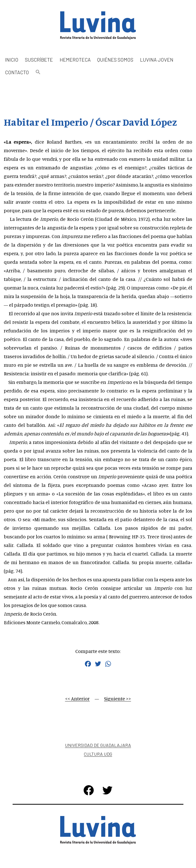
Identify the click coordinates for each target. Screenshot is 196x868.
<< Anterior (77, 699)
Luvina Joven (157, 60)
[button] (38, 72)
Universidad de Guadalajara (98, 745)
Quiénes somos (115, 60)
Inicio (12, 60)
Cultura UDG (98, 754)
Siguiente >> (118, 699)
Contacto (17, 72)
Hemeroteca (75, 60)
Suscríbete (39, 60)
